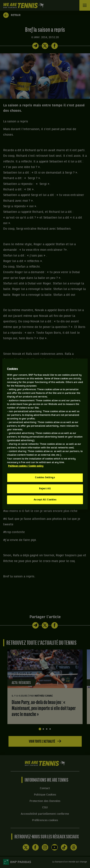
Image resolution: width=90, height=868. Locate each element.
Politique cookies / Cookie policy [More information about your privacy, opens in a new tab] (26, 466)
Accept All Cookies (45, 500)
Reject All (45, 488)
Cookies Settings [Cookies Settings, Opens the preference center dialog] (45, 477)
